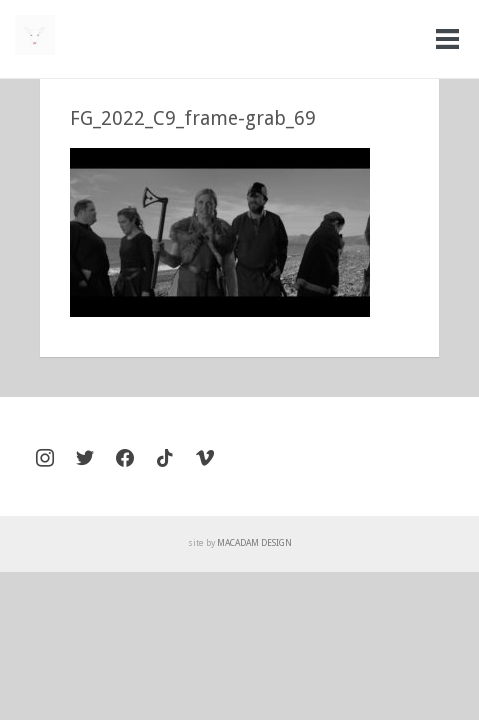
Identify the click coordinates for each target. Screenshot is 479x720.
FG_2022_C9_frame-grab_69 (193, 118)
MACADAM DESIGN (254, 543)
